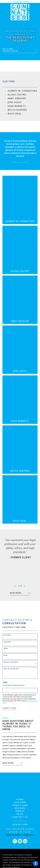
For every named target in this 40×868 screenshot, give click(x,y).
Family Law (20, 805)
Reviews (20, 808)
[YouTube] (20, 841)
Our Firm (20, 802)
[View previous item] (15, 586)
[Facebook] (15, 841)
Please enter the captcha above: (14, 685)
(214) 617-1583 (21, 1)
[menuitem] (23, 91)
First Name (7, 635)
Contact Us (20, 817)
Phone (6, 649)
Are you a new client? (11, 662)
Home (20, 799)
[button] (36, 864)
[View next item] (25, 586)
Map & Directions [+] (20, 835)
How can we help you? (11, 669)
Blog (20, 814)
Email (5, 655)
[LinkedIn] (25, 841)
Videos (20, 811)
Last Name (7, 642)
